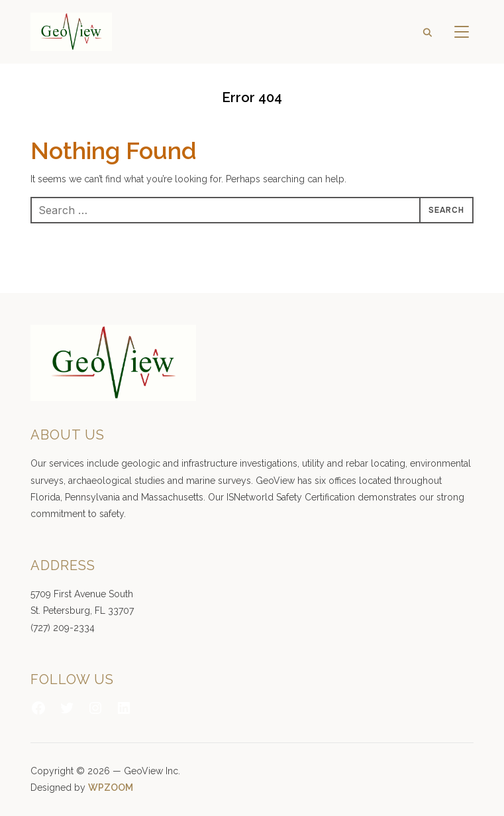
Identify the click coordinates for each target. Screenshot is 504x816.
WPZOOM (111, 787)
